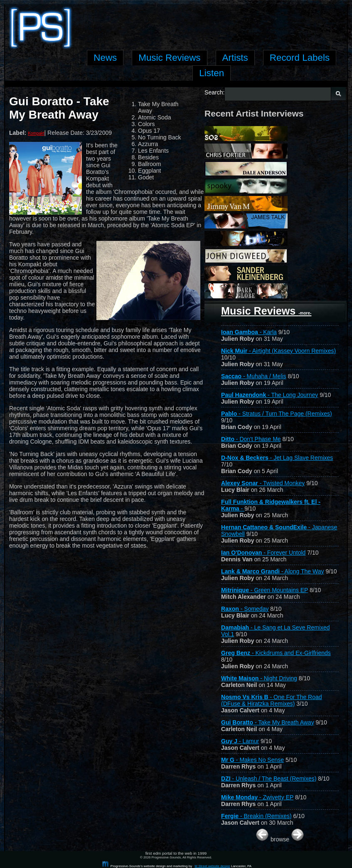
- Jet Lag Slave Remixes (277, 458)
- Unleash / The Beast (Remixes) (269, 779)
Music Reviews (266, 311)
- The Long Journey (270, 395)
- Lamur (240, 741)
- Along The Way (272, 571)
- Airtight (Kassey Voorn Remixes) (278, 351)
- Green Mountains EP (265, 590)
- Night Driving (259, 678)
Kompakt (36, 133)
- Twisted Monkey (263, 483)
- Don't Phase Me (251, 439)
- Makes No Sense (252, 760)
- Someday (245, 609)
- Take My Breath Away (268, 722)
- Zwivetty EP (257, 797)
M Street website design (212, 866)
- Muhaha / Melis (254, 376)
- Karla (249, 332)
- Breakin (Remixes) (256, 816)
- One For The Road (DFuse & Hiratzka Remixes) (272, 700)
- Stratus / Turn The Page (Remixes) (277, 414)
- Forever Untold (263, 553)
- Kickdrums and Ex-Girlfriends (276, 653)
